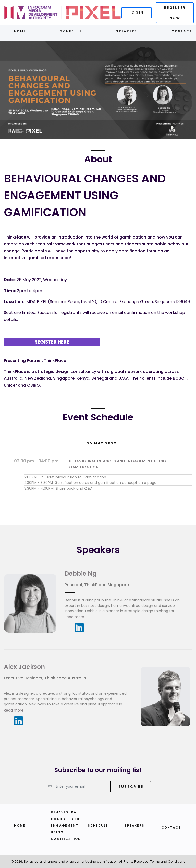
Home (20, 31)
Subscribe (131, 787)
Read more (74, 617)
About (98, 159)
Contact (182, 31)
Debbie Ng (81, 574)
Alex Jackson (24, 667)
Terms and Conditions (168, 862)
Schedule (71, 31)
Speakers (127, 31)
